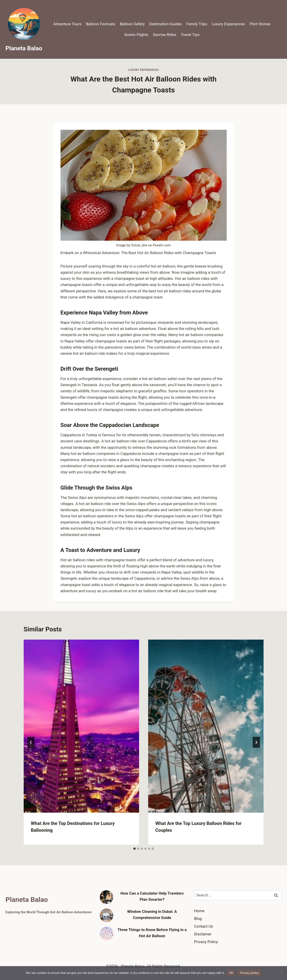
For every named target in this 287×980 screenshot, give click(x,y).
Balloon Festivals (101, 24)
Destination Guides (166, 24)
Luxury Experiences (229, 24)
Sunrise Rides (165, 35)
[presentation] (81, 726)
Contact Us (204, 926)
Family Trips (197, 24)
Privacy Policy (206, 942)
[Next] (256, 742)
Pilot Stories (260, 24)
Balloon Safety (132, 24)
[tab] (135, 849)
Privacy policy (249, 973)
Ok (231, 973)
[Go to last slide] (31, 742)
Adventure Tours (67, 24)
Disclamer (203, 934)
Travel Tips (190, 35)
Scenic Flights (136, 35)
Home (199, 911)
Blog (198, 919)
